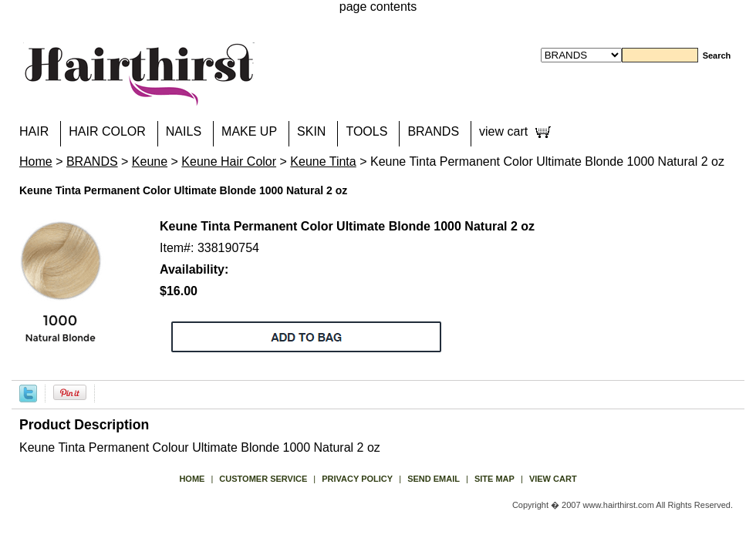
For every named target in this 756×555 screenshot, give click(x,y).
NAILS (184, 131)
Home (36, 161)
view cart (503, 131)
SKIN (311, 131)
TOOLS (366, 131)
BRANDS (433, 131)
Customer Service (263, 479)
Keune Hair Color (229, 161)
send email (434, 479)
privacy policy (357, 479)
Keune (150, 161)
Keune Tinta (323, 161)
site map (494, 479)
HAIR (34, 131)
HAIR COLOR (107, 131)
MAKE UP (249, 131)
